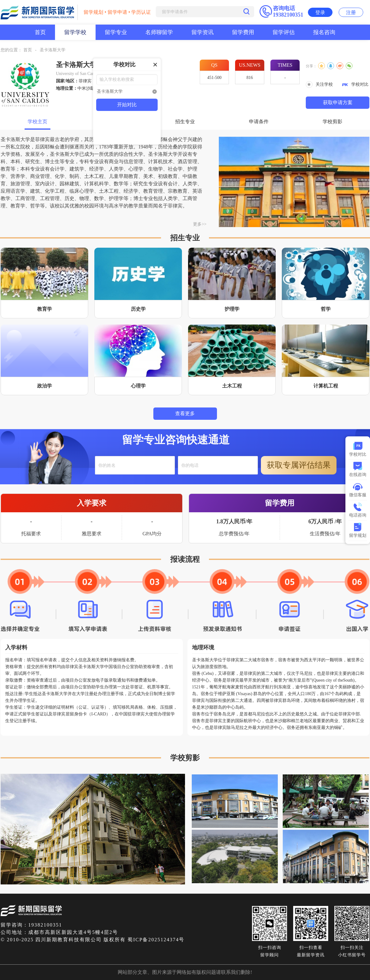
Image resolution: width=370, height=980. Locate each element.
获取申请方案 (338, 102)
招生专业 (185, 122)
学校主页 (37, 122)
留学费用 (243, 32)
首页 (40, 32)
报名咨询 (324, 32)
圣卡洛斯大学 (53, 50)
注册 (351, 12)
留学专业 (116, 32)
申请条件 (259, 122)
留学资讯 (203, 32)
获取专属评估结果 (299, 465)
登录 (320, 12)
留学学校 (75, 32)
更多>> (200, 224)
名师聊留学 (159, 32)
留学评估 (284, 32)
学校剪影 (333, 122)
